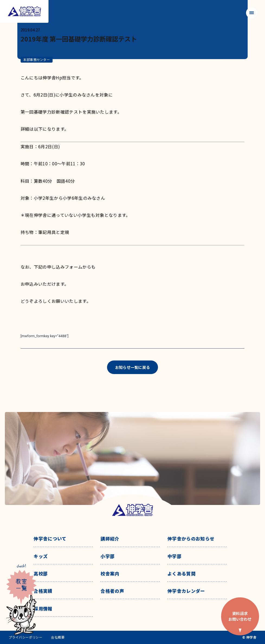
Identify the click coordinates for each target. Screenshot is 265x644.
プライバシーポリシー (26, 637)
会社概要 (58, 637)
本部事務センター (37, 59)
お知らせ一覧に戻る (133, 367)
